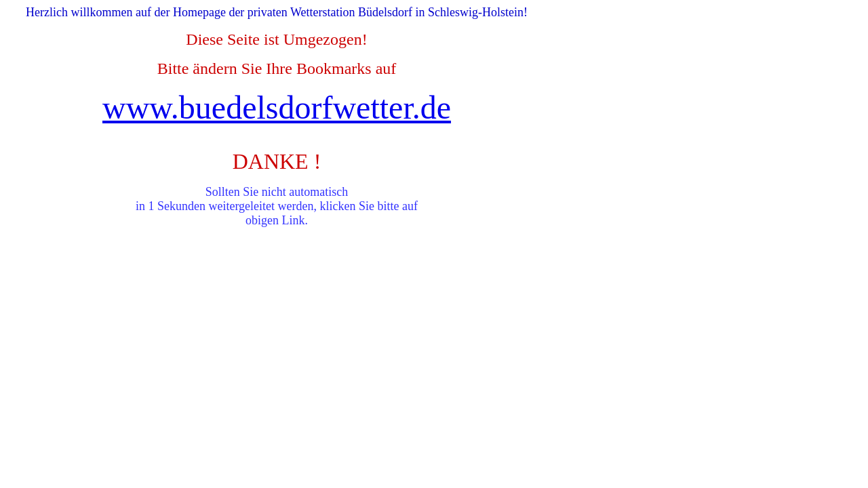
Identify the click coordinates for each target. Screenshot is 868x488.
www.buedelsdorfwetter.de (277, 107)
